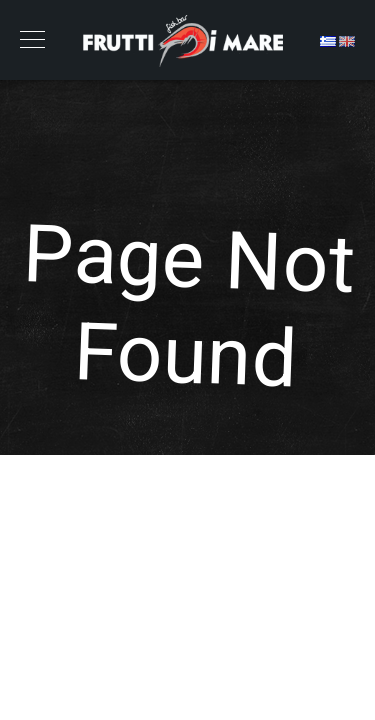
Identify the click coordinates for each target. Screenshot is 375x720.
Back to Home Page (188, 486)
